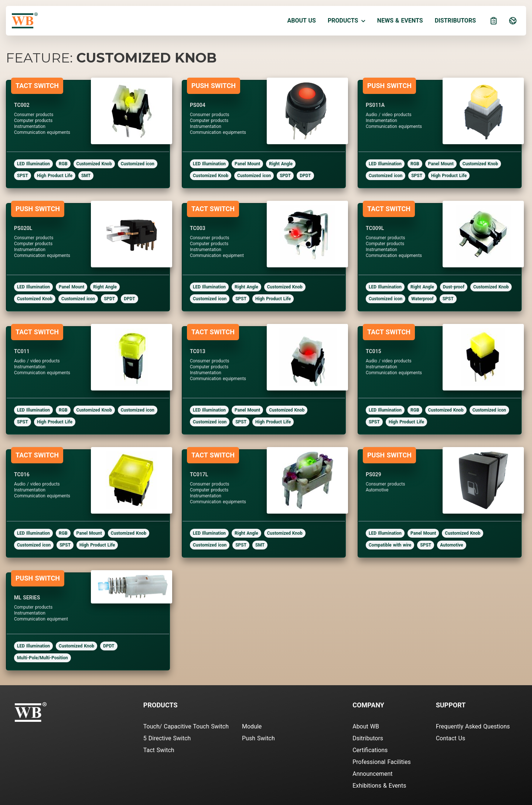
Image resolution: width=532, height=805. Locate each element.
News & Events (400, 21)
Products (347, 21)
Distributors (455, 21)
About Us (302, 21)
